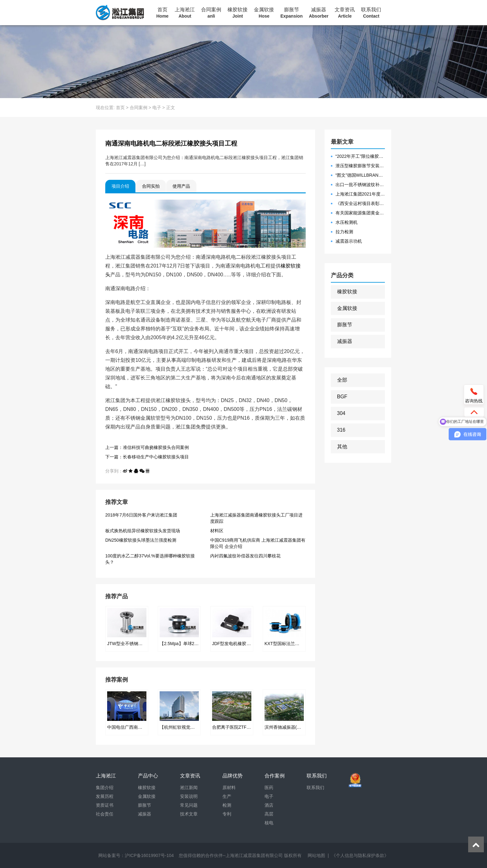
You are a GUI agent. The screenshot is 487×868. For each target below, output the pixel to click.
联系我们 (371, 13)
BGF (342, 397)
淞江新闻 (189, 788)
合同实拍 (151, 186)
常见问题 (189, 805)
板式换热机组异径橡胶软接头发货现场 (143, 531)
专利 (227, 814)
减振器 (319, 13)
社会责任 (105, 814)
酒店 (269, 805)
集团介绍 (105, 788)
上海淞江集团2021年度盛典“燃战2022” (360, 194)
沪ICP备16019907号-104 (149, 855)
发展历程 (105, 796)
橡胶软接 (238, 13)
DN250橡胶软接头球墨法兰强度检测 (141, 540)
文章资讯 (345, 13)
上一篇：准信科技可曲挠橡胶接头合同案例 (147, 447)
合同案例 (211, 13)
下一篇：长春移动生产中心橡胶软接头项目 (147, 457)
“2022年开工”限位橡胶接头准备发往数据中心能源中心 (360, 156)
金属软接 (264, 13)
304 (341, 413)
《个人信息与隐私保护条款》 (360, 855)
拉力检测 (344, 232)
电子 (157, 108)
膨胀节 (291, 13)
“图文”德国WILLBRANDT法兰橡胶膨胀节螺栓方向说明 (360, 175)
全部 (342, 380)
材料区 (217, 531)
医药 (269, 788)
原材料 (229, 788)
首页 (163, 13)
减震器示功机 (349, 241)
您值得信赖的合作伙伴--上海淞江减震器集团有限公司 (231, 855)
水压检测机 (347, 222)
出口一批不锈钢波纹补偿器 (360, 185)
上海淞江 (185, 13)
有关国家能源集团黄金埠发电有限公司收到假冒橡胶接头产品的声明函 (360, 213)
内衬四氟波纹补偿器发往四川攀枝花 (245, 556)
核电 (269, 823)
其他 (342, 447)
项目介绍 (120, 186)
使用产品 (181, 186)
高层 (269, 814)
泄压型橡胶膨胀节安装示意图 (360, 166)
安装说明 (189, 796)
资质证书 (105, 805)
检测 (227, 805)
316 (341, 430)
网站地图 (316, 855)
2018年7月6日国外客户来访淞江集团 (141, 515)
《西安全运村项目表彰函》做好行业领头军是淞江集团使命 (360, 203)
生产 (227, 796)
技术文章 (189, 814)
